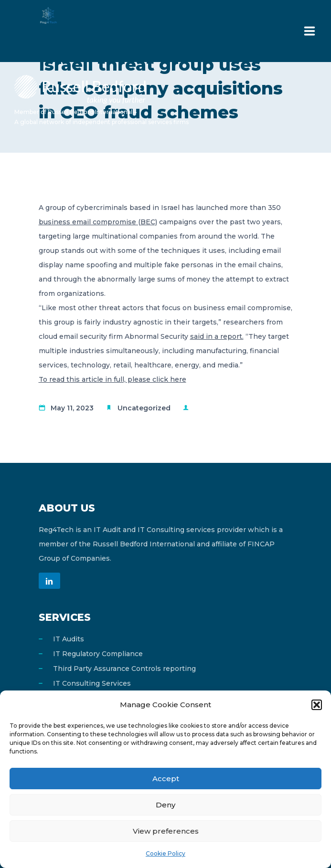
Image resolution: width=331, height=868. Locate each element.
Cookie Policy (165, 853)
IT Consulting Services (92, 683)
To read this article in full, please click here (112, 379)
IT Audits (69, 639)
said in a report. (217, 336)
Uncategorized (144, 408)
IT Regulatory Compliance (98, 654)
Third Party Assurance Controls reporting (124, 669)
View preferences (166, 831)
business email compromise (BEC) (98, 222)
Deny (165, 805)
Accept (166, 779)
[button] (317, 705)
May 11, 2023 (72, 408)
